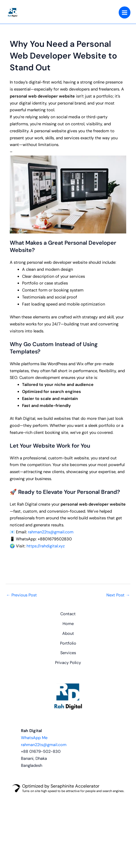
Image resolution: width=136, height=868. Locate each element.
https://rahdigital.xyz (46, 546)
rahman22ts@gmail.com (51, 532)
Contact (68, 614)
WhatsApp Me (34, 738)
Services (68, 653)
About (68, 634)
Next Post (118, 595)
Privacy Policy (68, 663)
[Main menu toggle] (125, 12)
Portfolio (68, 643)
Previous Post (22, 595)
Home (68, 624)
